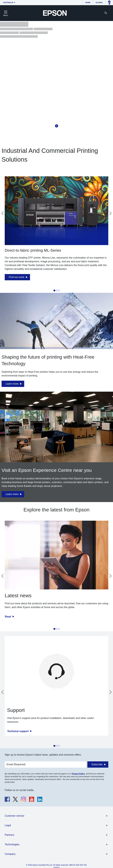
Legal (8, 825)
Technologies (12, 844)
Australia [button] (8, 3)
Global (99, 3)
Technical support (18, 731)
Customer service (14, 816)
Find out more (17, 277)
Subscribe (97, 764)
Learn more (12, 384)
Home (88, 3)
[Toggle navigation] (6, 13)
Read (8, 617)
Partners (9, 835)
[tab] (54, 290)
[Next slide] (110, 213)
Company (10, 854)
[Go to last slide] (3, 213)
